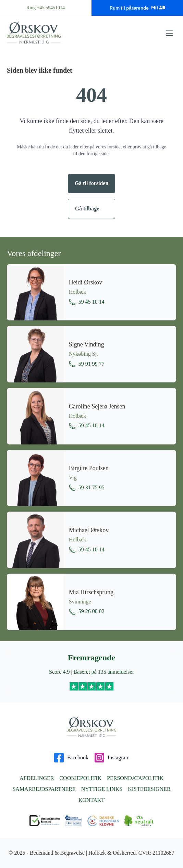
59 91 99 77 (87, 364)
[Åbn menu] (169, 33)
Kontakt (91, 800)
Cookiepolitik (80, 778)
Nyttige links (102, 789)
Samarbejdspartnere (44, 789)
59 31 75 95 (87, 488)
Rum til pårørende (137, 8)
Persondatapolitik (135, 778)
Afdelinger (37, 778)
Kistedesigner (149, 789)
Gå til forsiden (92, 183)
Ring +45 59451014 (46, 8)
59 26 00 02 (87, 612)
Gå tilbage (87, 209)
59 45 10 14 (87, 302)
